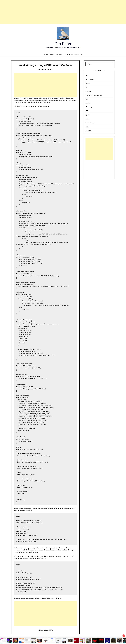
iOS (87, 99)
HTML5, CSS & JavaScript (93, 95)
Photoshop (89, 107)
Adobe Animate (90, 79)
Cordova (88, 91)
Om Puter (63, 43)
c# (86, 87)
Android (88, 83)
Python (88, 115)
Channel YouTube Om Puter (74, 54)
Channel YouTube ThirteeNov (52, 54)
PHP (87, 111)
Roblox (88, 119)
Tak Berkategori (90, 123)
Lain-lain (88, 103)
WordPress (89, 131)
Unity (87, 127)
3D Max (88, 75)
